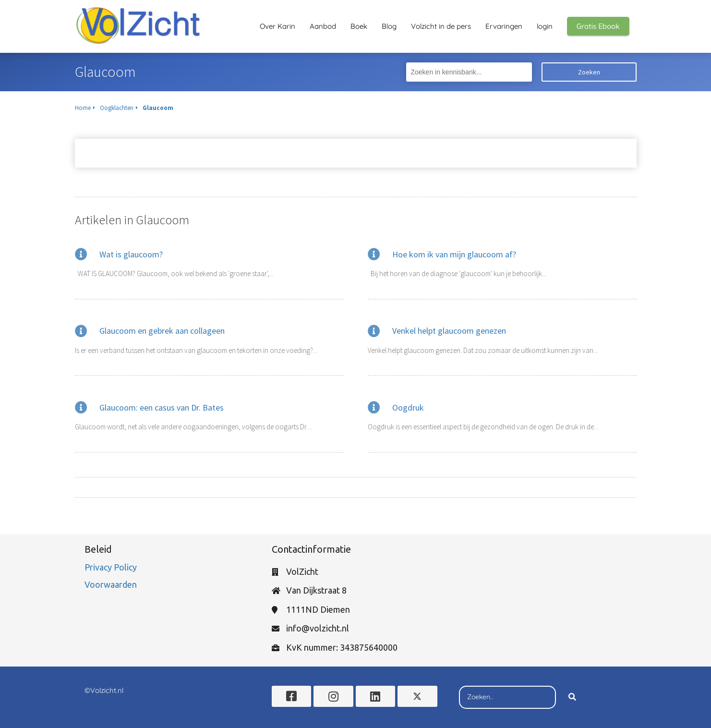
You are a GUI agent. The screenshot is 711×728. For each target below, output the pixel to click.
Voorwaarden (111, 584)
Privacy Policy (112, 567)
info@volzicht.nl (318, 628)
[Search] (572, 697)
